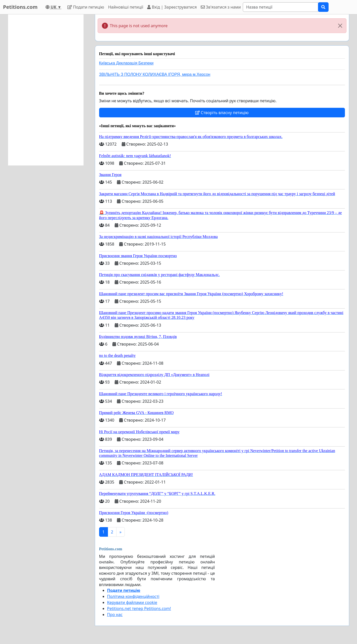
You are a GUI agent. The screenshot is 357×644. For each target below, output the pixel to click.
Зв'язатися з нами (221, 7)
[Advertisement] (46, 90)
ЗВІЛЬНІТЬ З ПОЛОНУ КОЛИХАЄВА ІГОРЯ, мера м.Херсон (155, 74)
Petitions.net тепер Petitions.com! (139, 608)
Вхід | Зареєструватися (172, 7)
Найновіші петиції (126, 7)
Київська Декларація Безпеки (126, 63)
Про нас (115, 615)
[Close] (340, 26)
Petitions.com (20, 7)
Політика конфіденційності (133, 596)
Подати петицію (86, 7)
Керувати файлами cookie (132, 602)
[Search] (281, 7)
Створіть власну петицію (222, 113)
